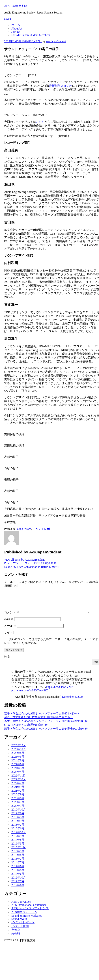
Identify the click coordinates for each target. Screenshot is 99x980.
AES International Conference (29, 909)
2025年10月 (19, 753)
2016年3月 (18, 848)
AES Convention (21, 906)
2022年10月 (19, 784)
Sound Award (23, 529)
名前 (9, 623)
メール (10, 630)
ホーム (16, 25)
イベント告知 (20, 930)
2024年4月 (18, 776)
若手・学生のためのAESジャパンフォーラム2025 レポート (42, 718)
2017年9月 (18, 840)
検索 (7, 661)
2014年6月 (18, 871)
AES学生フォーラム (24, 916)
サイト (8, 637)
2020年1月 (18, 810)
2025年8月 (18, 757)
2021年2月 (18, 795)
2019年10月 (19, 814)
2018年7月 (18, 829)
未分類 (16, 938)
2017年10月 (19, 837)
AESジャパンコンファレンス (30, 913)
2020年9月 (18, 799)
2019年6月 (18, 818)
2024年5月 (18, 772)
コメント (12, 617)
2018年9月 (18, 825)
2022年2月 (18, 787)
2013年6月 (18, 878)
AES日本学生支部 (16, 6)
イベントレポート (44, 529)
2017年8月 (18, 844)
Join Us (16, 32)
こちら (40, 122)
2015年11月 (19, 852)
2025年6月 (18, 761)
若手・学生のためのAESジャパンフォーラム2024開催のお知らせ (46, 733)
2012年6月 (18, 889)
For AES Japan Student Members (31, 35)
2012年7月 (18, 886)
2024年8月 (18, 765)
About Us (17, 29)
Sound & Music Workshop (27, 920)
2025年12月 (19, 750)
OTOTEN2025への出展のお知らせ (26, 729)
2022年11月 (19, 780)
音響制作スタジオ (61, 86)
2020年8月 (18, 803)
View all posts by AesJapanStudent (24, 560)
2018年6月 (18, 833)
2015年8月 (18, 859)
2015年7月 (18, 863)
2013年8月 (18, 874)
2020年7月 (18, 806)
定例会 (16, 934)
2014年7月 (18, 867)
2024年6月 (18, 769)
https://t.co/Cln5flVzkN (60, 691)
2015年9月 (18, 855)
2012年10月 (19, 882)
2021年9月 (18, 791)
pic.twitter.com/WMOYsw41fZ (30, 695)
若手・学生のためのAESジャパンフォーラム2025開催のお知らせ (46, 725)
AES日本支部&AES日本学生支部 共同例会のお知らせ (39, 722)
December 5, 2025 (73, 701)
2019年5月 (18, 821)
